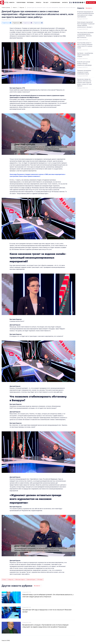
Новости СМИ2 (6, 640)
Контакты (65, 2)
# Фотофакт (40, 580)
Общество (22, 7)
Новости (15, 7)
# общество (11, 580)
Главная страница (6, 7)
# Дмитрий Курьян (31, 580)
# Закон (4, 580)
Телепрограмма (21, 2)
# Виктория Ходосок (20, 580)
